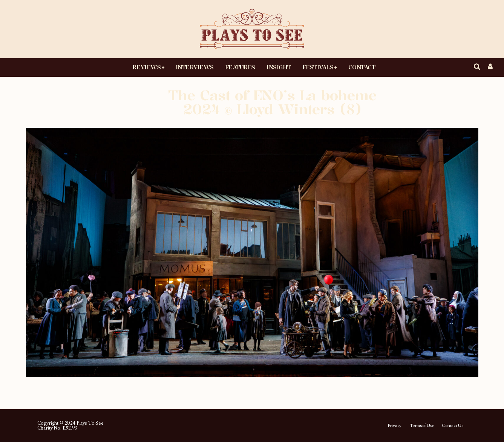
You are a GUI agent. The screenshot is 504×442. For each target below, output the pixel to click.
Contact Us (452, 426)
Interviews (195, 67)
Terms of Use (422, 426)
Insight (279, 67)
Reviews (146, 67)
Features (240, 67)
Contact (362, 67)
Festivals (318, 67)
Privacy (394, 426)
